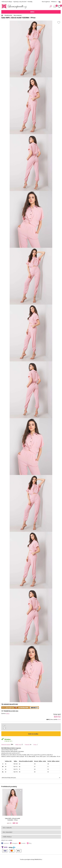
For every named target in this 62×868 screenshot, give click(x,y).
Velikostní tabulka (6, 745)
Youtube (23, 843)
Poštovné (27, 745)
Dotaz (35, 745)
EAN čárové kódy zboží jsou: (9, 778)
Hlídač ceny (18, 745)
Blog (30, 843)
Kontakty (30, 2)
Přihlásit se (54, 2)
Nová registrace (46, 2)
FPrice (8, 713)
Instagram (15, 843)
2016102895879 (31, 778)
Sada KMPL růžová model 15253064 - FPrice (12, 819)
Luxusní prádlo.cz (14, 6)
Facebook (6, 843)
